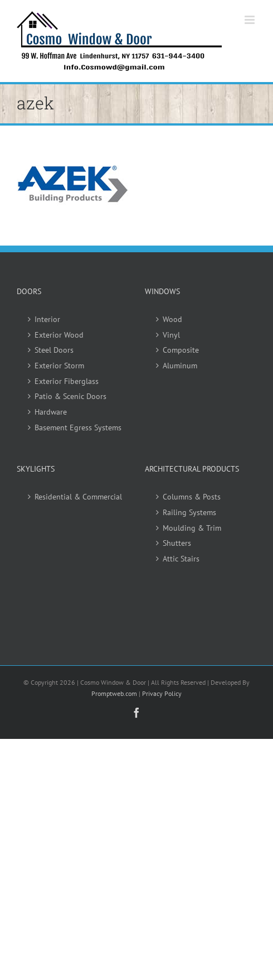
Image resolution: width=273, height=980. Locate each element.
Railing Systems (189, 512)
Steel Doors (54, 350)
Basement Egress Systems (78, 427)
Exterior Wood (59, 335)
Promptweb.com (114, 693)
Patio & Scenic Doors (70, 396)
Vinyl (171, 335)
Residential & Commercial (78, 497)
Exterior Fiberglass (67, 381)
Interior (47, 319)
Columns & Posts (192, 497)
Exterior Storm (59, 366)
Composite (181, 350)
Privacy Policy (162, 693)
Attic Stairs (181, 559)
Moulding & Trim (192, 528)
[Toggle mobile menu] (250, 20)
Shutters (177, 543)
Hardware (51, 412)
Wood (172, 319)
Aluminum (180, 366)
